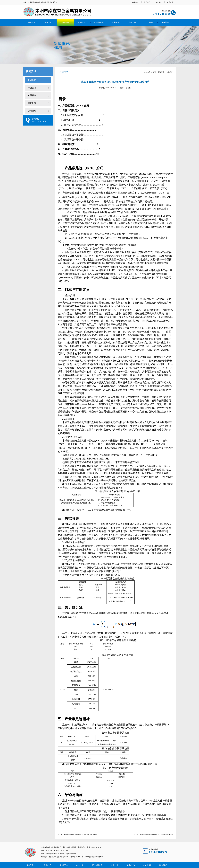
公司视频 (32, 111)
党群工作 (132, 23)
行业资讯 (32, 88)
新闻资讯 (65, 23)
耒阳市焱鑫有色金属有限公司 (40, 2)
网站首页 (32, 23)
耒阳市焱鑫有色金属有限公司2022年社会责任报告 (80, 834)
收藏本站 (135, 2)
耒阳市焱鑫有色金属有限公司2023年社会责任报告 (156, 834)
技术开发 (115, 23)
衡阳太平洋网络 (98, 857)
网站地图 (147, 2)
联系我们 (166, 23)
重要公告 (32, 103)
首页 (154, 72)
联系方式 (170, 2)
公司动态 (32, 80)
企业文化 (82, 23)
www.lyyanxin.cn (51, 854)
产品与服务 (99, 23)
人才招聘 (149, 23)
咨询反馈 (159, 2)
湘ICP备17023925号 (77, 857)
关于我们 (48, 23)
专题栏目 (32, 95)
